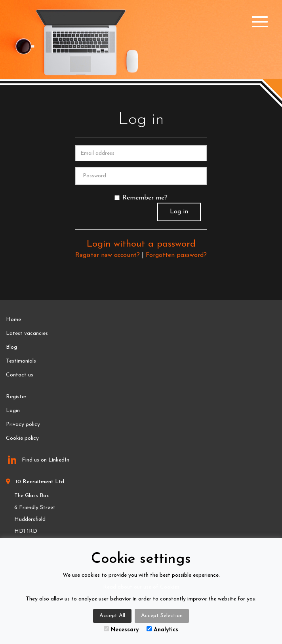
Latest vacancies (27, 333)
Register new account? (108, 255)
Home (13, 320)
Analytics (162, 630)
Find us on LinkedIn (39, 460)
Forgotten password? (176, 255)
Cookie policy (22, 438)
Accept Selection (162, 616)
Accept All (112, 616)
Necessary (121, 630)
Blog (11, 347)
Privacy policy (23, 425)
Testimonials (21, 361)
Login (13, 411)
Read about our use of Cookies (141, 587)
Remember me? (141, 198)
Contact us (20, 375)
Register (16, 397)
